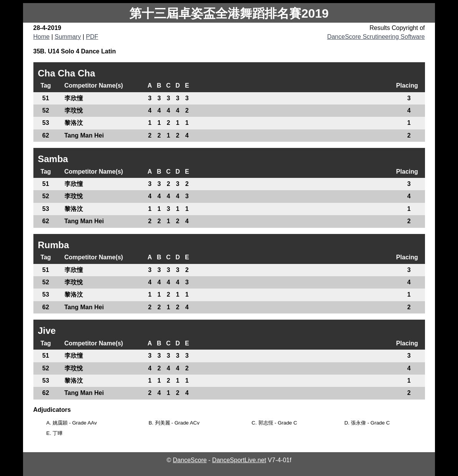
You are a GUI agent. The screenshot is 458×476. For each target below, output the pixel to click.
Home (42, 37)
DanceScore (190, 460)
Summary (68, 37)
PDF (92, 37)
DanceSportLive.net (239, 460)
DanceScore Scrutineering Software (376, 37)
